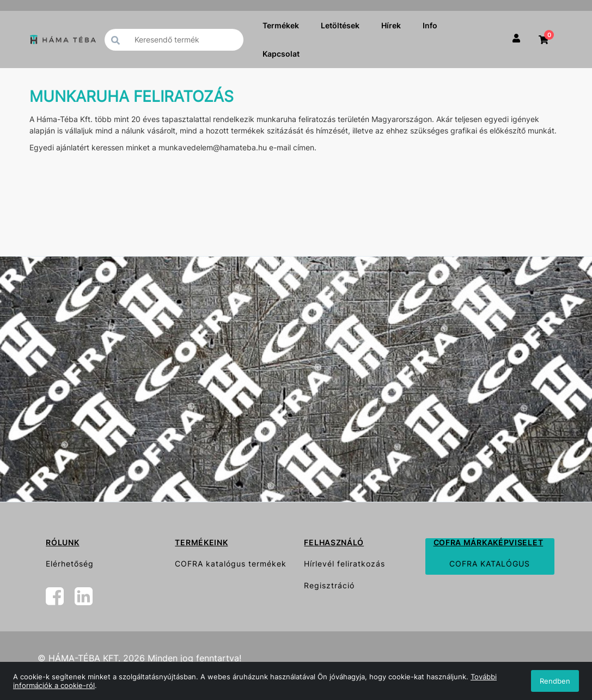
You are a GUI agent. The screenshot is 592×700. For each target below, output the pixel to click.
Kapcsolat (281, 54)
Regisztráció (329, 585)
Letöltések (340, 25)
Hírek (391, 25)
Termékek (281, 25)
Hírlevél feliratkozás (344, 564)
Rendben (555, 681)
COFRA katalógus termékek (231, 564)
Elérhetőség (70, 564)
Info (430, 25)
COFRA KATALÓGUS (490, 564)
